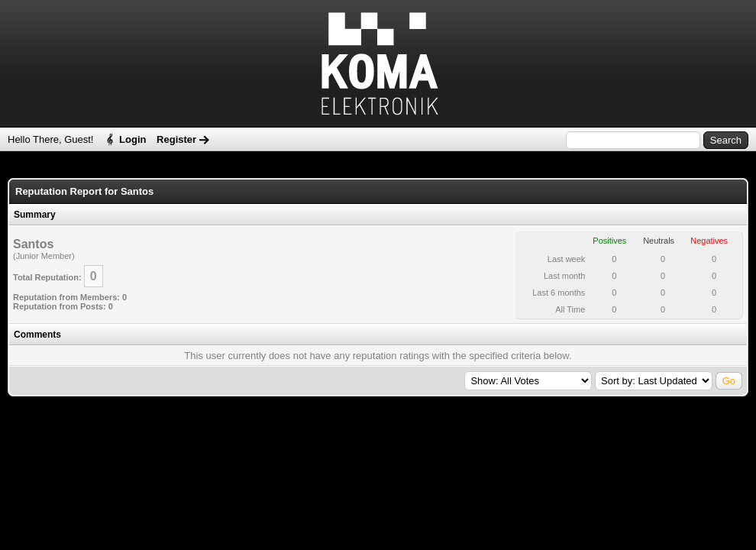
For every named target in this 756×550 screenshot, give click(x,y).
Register (176, 139)
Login (132, 139)
